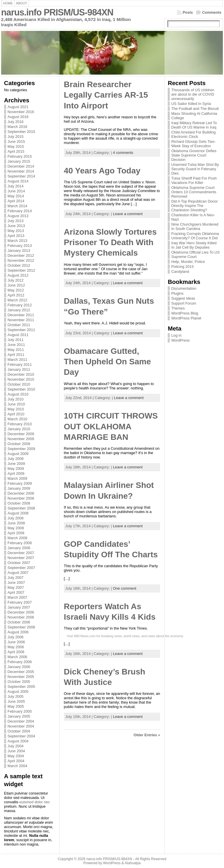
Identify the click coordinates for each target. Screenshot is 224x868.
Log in (176, 335)
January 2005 (19, 716)
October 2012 (19, 265)
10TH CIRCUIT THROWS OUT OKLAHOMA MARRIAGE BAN (111, 426)
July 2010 (16, 399)
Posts (188, 12)
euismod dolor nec (35, 802)
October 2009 (19, 444)
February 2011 (20, 364)
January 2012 (19, 310)
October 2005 (19, 682)
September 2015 (21, 132)
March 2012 (17, 300)
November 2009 (21, 439)
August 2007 (18, 573)
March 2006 (17, 657)
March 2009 (17, 478)
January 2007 (19, 607)
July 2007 (16, 578)
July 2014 (16, 186)
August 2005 (18, 692)
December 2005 (21, 672)
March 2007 (17, 597)
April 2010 (16, 414)
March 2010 (17, 419)
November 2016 (21, 112)
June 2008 (16, 523)
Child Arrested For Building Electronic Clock (193, 134)
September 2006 (21, 627)
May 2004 (16, 756)
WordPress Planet (186, 318)
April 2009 (16, 473)
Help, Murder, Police (188, 262)
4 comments (123, 153)
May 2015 (16, 146)
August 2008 (18, 513)
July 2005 (16, 696)
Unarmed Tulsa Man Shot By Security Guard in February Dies (195, 169)
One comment (125, 588)
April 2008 (16, 533)
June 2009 (16, 464)
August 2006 (18, 632)
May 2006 (16, 647)
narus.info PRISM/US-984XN (57, 12)
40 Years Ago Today (102, 171)
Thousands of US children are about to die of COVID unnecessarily (193, 94)
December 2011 (21, 315)
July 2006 (16, 637)
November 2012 (21, 260)
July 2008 (16, 518)
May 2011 (16, 350)
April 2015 (16, 151)
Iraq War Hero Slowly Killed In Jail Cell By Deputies (194, 245)
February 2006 (20, 662)
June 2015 (16, 142)
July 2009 (16, 459)
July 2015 (16, 137)
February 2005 (20, 711)
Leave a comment (128, 214)
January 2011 (19, 369)
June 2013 (16, 226)
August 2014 (18, 181)
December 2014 (21, 166)
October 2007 (19, 563)
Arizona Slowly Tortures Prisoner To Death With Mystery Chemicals (110, 243)
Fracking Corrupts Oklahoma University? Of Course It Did (195, 236)
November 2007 (21, 558)
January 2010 (19, 429)
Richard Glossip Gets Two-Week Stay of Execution (193, 144)
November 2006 (21, 617)
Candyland (180, 272)
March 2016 (17, 127)
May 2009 (16, 469)
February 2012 (20, 305)
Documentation (184, 288)
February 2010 (20, 424)
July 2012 (16, 280)
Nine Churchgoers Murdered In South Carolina (195, 226)
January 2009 (19, 488)
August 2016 (18, 117)
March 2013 (17, 241)
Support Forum (184, 303)
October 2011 (19, 325)
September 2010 (21, 389)
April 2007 (16, 592)
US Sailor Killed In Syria (191, 104)
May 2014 (16, 196)
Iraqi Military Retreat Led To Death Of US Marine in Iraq (194, 125)
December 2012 (21, 255)
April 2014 (16, 201)
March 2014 (17, 206)
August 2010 (18, 394)
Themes (178, 308)
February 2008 (20, 543)
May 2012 (16, 290)
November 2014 (21, 171)
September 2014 (21, 176)
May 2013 (16, 231)
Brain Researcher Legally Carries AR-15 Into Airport (106, 95)
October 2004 (19, 731)
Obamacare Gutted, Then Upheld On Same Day (107, 362)
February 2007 (20, 602)
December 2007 (21, 553)
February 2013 (20, 246)
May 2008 (16, 528)
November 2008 (21, 498)
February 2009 (20, 483)
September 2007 (21, 568)
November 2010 (21, 379)
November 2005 (21, 677)
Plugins (177, 293)
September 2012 (21, 270)
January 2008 (19, 548)
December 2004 (21, 721)
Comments (212, 12)
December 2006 (21, 612)
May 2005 (16, 706)
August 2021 (18, 107)
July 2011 (16, 340)
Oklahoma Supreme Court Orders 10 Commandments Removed (194, 192)
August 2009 (18, 454)
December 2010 (21, 374)
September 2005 (21, 687)
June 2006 (16, 642)
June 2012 (16, 285)
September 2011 (21, 330)
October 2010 (19, 384)
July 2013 (16, 221)
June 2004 (16, 751)
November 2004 (21, 726)
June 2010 (16, 404)
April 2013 (16, 236)
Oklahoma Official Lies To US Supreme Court (195, 254)
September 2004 (21, 736)
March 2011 (17, 360)
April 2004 (16, 761)
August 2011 (18, 335)
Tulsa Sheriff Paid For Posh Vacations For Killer (194, 180)
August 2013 (18, 216)
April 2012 (16, 295)
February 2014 (20, 211)
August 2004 (18, 741)
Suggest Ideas (183, 298)
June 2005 (16, 701)
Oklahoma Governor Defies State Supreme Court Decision (194, 155)
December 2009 (21, 434)
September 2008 (21, 508)
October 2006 (19, 622)
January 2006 (19, 667)
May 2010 (16, 409)
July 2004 (16, 746)
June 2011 (16, 345)
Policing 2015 (182, 267)
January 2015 (19, 161)
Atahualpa (133, 863)
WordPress (180, 340)
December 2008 (21, 493)
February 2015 (20, 156)
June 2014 (16, 191)
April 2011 (16, 355)
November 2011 (21, 320)
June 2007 (16, 583)
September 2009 (21, 449)
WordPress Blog (185, 313)
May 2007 (16, 587)
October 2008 (19, 503)
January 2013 (19, 251)
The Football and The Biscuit (195, 109)
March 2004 (17, 766)
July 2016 (16, 122)
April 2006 (16, 652)
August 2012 (18, 275)
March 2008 (17, 538)
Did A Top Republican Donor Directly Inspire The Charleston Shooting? (195, 206)
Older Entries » (147, 735)
